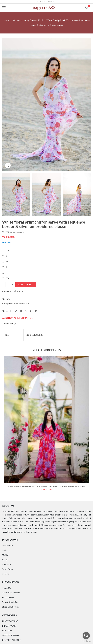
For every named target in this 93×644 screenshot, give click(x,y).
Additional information (18, 318)
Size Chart (7, 242)
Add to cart (26, 285)
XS (8, 250)
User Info (6, 574)
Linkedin (31, 311)
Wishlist (6, 560)
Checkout (7, 564)
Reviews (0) (10, 323)
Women (16, 20)
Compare (6, 291)
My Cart (6, 555)
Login (5, 550)
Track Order (8, 569)
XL (8, 273)
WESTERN (7, 631)
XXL (8, 278)
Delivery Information (11, 593)
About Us (6, 588)
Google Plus (26, 311)
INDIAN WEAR (9, 626)
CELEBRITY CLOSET (12, 640)
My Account (8, 545)
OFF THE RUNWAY (11, 635)
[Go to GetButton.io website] (86, 641)
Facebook (11, 311)
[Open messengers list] (86, 636)
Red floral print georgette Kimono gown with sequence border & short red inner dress (46, 486)
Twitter (16, 311)
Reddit (36, 311)
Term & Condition (10, 602)
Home (6, 20)
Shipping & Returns (11, 607)
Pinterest (21, 311)
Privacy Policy (8, 597)
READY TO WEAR (10, 621)
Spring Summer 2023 (33, 20)
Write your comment (15, 232)
